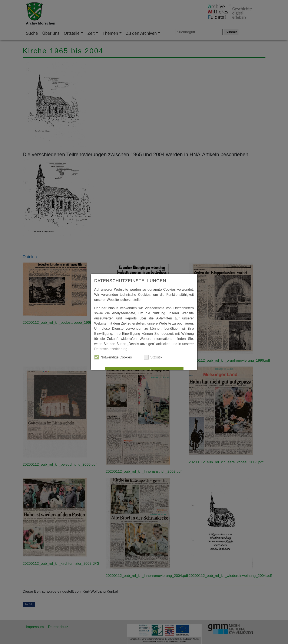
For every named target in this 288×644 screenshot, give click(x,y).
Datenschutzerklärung (111, 349)
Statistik (153, 357)
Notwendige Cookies (113, 357)
